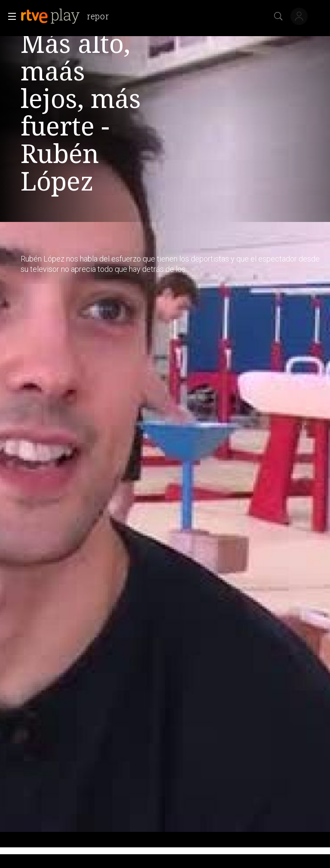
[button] (9, 16)
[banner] (68, 16)
